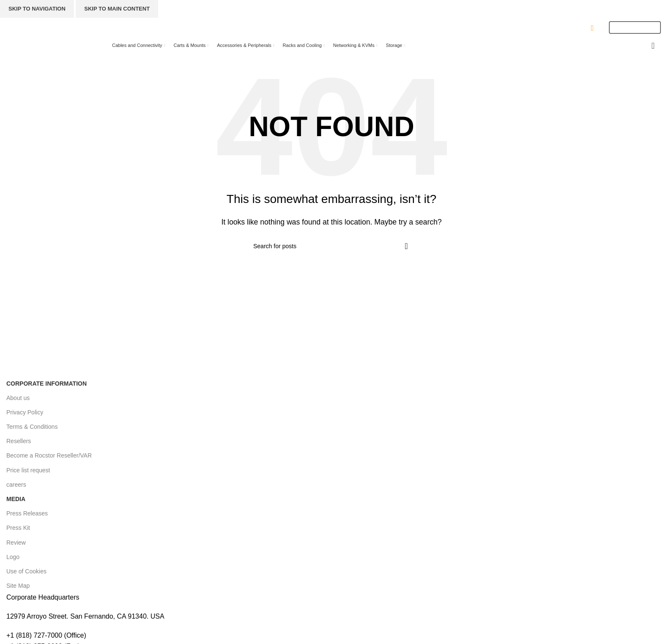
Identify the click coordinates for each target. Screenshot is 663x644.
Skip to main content (117, 9)
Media (16, 499)
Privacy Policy (25, 412)
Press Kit (18, 528)
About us (18, 398)
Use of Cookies (26, 571)
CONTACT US (575, 28)
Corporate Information (47, 384)
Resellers (19, 441)
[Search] (312, 27)
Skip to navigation (37, 9)
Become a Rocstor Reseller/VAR (49, 455)
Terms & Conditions (32, 427)
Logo (13, 557)
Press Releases (27, 513)
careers (16, 485)
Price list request (28, 470)
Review (16, 543)
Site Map (18, 586)
